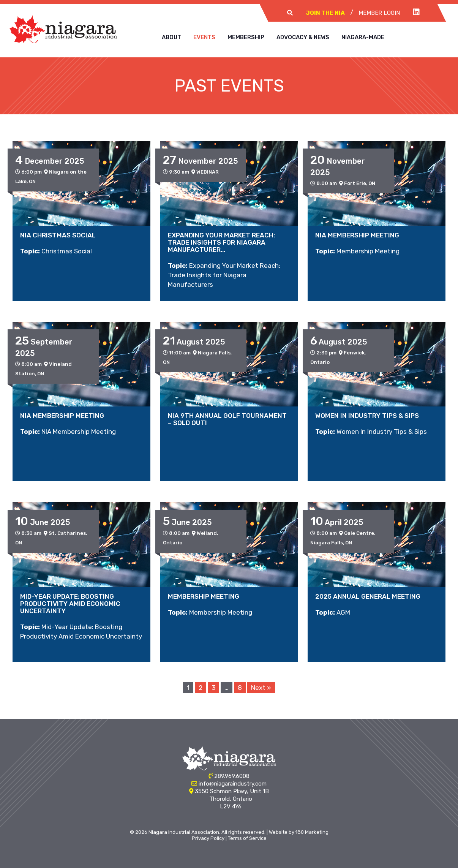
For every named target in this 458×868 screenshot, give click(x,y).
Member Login (379, 13)
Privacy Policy (208, 838)
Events (204, 37)
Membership (246, 37)
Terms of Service (247, 838)
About (171, 37)
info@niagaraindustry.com (233, 784)
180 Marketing (312, 832)
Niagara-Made (363, 37)
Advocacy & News (303, 37)
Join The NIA (325, 13)
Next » (261, 688)
